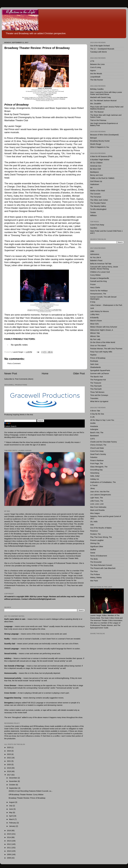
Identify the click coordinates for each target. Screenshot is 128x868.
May (11, 812)
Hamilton (94, 228)
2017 (9, 775)
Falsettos (94, 457)
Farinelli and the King (98, 281)
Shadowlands (95, 367)
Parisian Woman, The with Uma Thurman (106, 349)
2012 (9, 844)
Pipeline (93, 355)
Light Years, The (97, 498)
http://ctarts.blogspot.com (53, 551)
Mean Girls (94, 324)
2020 (9, 765)
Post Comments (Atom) (24, 379)
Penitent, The (95, 534)
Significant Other (97, 546)
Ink (91, 188)
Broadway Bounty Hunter (100, 141)
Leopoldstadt (95, 77)
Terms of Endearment (99, 556)
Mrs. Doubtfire (96, 104)
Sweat (93, 553)
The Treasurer (96, 383)
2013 (9, 841)
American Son (96, 166)
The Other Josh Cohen (99, 200)
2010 (9, 851)
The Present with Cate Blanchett (103, 568)
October (12, 785)
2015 (9, 834)
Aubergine (94, 429)
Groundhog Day (96, 470)
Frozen (93, 284)
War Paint (94, 581)
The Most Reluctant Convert (101, 565)
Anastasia (94, 426)
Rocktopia (94, 361)
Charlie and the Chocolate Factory (103, 442)
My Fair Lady (95, 339)
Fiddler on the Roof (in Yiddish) (102, 178)
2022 (9, 758)
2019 (9, 768)
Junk (92, 308)
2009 (9, 854)
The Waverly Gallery (98, 206)
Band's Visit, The (97, 433)
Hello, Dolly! (95, 476)
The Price (94, 571)
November (13, 781)
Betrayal (93, 138)
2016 (9, 831)
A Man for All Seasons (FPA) (101, 156)
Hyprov (93, 71)
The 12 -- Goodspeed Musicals (102, 49)
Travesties (94, 398)
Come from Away (97, 451)
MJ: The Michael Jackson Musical (103, 101)
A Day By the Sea (97, 414)
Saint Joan (94, 364)
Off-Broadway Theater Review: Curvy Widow (26, 795)
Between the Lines (97, 64)
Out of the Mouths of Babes (101, 528)
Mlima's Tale (95, 333)
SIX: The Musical (97, 112)
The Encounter (96, 562)
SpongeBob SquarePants (100, 370)
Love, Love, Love (97, 504)
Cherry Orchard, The (98, 445)
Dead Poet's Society (98, 454)
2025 (9, 747)
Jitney (93, 488)
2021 (9, 761)
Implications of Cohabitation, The (103, 482)
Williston (94, 215)
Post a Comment (14, 363)
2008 (9, 858)
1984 (92, 251)
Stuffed (93, 550)
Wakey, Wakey (96, 577)
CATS (92, 439)
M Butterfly (94, 318)
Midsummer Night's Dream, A (102, 330)
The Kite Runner (97, 80)
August (12, 802)
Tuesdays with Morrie (98, 52)
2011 (9, 848)
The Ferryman (96, 197)
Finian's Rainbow (97, 460)
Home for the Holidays (99, 291)
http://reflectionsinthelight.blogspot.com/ (20, 546)
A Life (92, 417)
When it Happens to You (100, 147)
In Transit (94, 485)
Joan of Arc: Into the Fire (100, 492)
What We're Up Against (99, 401)
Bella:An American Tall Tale (101, 264)
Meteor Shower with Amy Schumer (104, 327)
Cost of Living (96, 67)
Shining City (95, 543)
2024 (9, 751)
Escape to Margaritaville (100, 278)
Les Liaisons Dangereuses (101, 495)
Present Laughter (97, 540)
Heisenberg (95, 473)
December (13, 778)
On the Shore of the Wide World (103, 342)
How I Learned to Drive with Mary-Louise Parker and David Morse (106, 93)
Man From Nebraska (98, 507)
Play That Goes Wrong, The (101, 537)
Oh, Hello (94, 522)
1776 (92, 61)
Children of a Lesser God (100, 272)
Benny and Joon (97, 175)
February (13, 823)
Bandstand (94, 436)
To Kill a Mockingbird (98, 209)
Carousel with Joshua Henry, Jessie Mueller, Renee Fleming (104, 268)
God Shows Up (96, 181)
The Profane (95, 574)
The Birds (94, 559)
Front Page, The (97, 464)
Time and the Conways (99, 395)
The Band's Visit (96, 377)
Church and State (97, 448)
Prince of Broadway (98, 358)
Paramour (94, 531)
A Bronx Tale (95, 411)
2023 (9, 754)
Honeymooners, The (98, 294)
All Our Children (96, 163)
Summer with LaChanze (100, 373)
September (14, 788)
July (11, 806)
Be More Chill (95, 169)
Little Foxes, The (97, 501)
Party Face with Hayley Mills (101, 352)
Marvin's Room (96, 321)
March (12, 819)
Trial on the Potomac (98, 120)
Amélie (93, 423)
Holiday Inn (95, 479)
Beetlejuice (94, 172)
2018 (9, 771)
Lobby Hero (95, 314)
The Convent (95, 194)
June (11, 809)
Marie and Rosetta (97, 510)
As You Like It (96, 257)
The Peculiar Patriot (98, 203)
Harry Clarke (95, 287)
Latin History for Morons (100, 311)
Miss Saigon (95, 513)
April (11, 816)
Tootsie (93, 212)
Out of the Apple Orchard (100, 46)
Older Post (79, 373)
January (12, 826)
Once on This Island (98, 346)
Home (45, 373)
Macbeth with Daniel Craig (100, 97)
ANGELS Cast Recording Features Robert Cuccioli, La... (31, 791)
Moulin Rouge (96, 144)
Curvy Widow (95, 275)
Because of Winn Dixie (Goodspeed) (104, 135)
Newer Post (11, 373)
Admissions (95, 254)
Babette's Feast (96, 260)
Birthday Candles (97, 89)
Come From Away (97, 225)
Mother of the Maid (98, 191)
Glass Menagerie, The (99, 467)
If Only (93, 302)
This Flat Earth (96, 386)
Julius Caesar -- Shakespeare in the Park (106, 305)
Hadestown (95, 184)
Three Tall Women (97, 392)
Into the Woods (96, 74)
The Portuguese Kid (98, 380)
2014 (9, 837)
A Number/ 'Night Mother (100, 160)
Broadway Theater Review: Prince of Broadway (27, 798)
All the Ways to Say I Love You (102, 420)
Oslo (92, 525)
